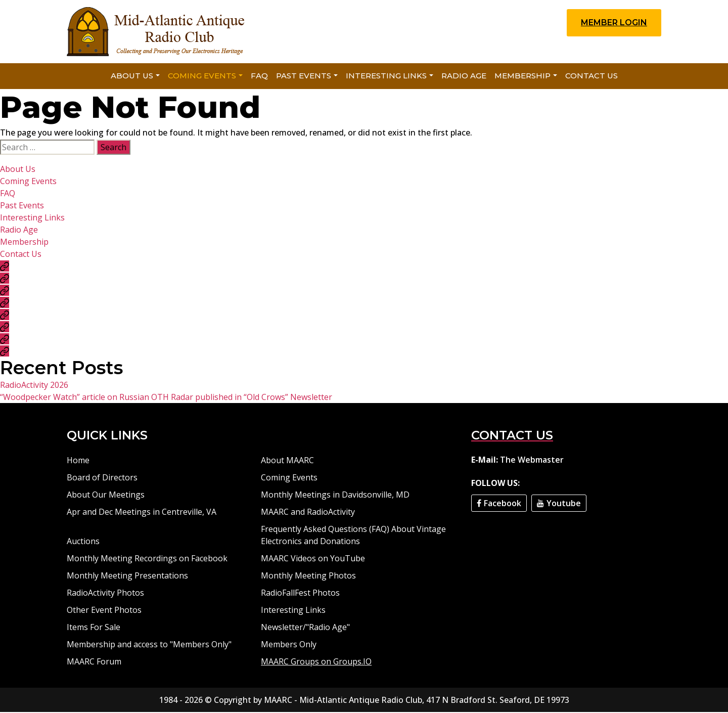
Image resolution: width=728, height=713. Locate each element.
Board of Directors (102, 478)
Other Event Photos (104, 611)
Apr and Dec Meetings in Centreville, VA (142, 513)
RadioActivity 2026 (34, 386)
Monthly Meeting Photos (308, 576)
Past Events (304, 77)
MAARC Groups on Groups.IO (316, 662)
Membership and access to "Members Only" (149, 645)
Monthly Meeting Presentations (127, 576)
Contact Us (591, 77)
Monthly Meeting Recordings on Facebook (147, 559)
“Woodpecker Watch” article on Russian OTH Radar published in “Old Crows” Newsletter (166, 398)
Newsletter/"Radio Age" (305, 628)
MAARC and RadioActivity (308, 513)
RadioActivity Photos (105, 594)
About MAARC (287, 461)
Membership (522, 77)
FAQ (259, 77)
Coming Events (202, 77)
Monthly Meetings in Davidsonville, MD (335, 496)
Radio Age (464, 77)
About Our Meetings (106, 496)
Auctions (83, 542)
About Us (132, 77)
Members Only (289, 645)
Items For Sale (94, 628)
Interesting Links (386, 77)
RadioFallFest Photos (300, 594)
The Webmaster (532, 461)
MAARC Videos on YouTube (313, 559)
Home (78, 461)
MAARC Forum (94, 662)
